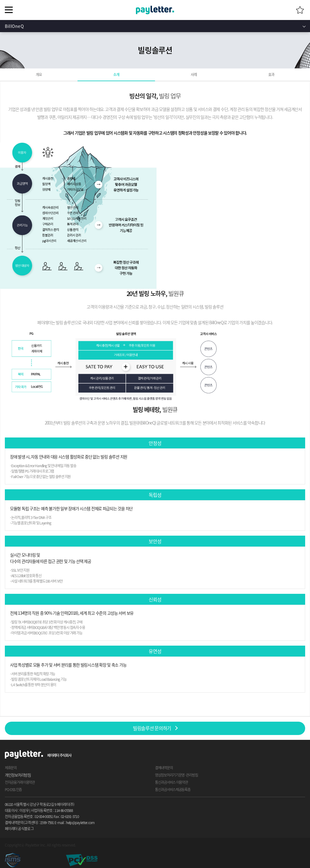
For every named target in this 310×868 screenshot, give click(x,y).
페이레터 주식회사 (59, 755)
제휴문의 (11, 768)
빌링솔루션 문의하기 (152, 728)
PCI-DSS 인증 (13, 790)
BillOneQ (14, 26)
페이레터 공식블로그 (19, 829)
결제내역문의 (164, 768)
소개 (116, 75)
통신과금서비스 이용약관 (171, 782)
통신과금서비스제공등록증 (173, 790)
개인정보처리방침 (18, 775)
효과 (271, 75)
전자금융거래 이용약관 (20, 782)
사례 (194, 75)
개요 (39, 75)
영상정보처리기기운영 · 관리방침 (176, 775)
